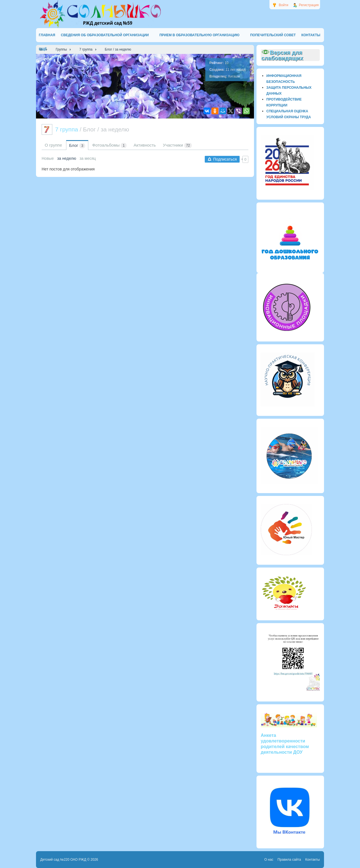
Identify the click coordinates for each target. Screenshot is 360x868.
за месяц (88, 158)
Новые (48, 158)
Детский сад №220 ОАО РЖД (63, 860)
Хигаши (234, 76)
